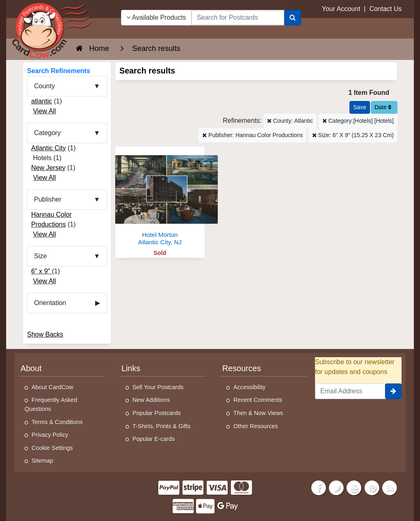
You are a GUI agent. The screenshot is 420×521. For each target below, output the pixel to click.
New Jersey (48, 168)
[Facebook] (319, 487)
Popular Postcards (157, 413)
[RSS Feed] (390, 487)
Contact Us (385, 9)
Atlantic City (48, 148)
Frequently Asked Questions (51, 404)
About (31, 368)
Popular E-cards (154, 439)
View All (44, 111)
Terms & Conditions (57, 422)
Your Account (341, 9)
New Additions (151, 400)
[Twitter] (336, 487)
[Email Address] (350, 391)
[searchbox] (238, 18)
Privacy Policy (50, 435)
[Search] (293, 18)
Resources (242, 368)
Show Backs (45, 334)
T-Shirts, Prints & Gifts (162, 426)
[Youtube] (354, 487)
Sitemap (42, 461)
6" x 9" (42, 271)
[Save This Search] (360, 107)
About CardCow (52, 387)
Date (383, 107)
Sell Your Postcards (158, 387)
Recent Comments (258, 400)
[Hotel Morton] (160, 198)
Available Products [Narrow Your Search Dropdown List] (156, 17)
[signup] (393, 391)
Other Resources (256, 426)
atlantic (42, 101)
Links (131, 368)
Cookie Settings (52, 448)
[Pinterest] (372, 487)
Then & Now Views (258, 413)
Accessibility (249, 387)
